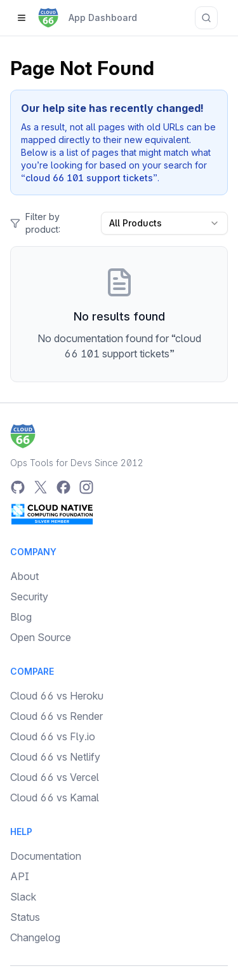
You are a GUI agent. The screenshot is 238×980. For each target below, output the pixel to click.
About (24, 576)
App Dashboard (103, 17)
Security (29, 597)
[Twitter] (41, 487)
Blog (21, 617)
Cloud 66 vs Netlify (55, 757)
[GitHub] (18, 487)
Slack (23, 897)
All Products (164, 223)
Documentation (46, 856)
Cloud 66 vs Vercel (55, 777)
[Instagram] (86, 487)
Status (25, 917)
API (20, 876)
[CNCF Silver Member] (52, 514)
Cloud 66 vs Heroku (57, 696)
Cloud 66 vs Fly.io (53, 736)
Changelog (35, 937)
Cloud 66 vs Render (56, 716)
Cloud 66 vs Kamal (55, 797)
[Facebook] (63, 487)
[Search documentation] (206, 18)
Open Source (41, 637)
